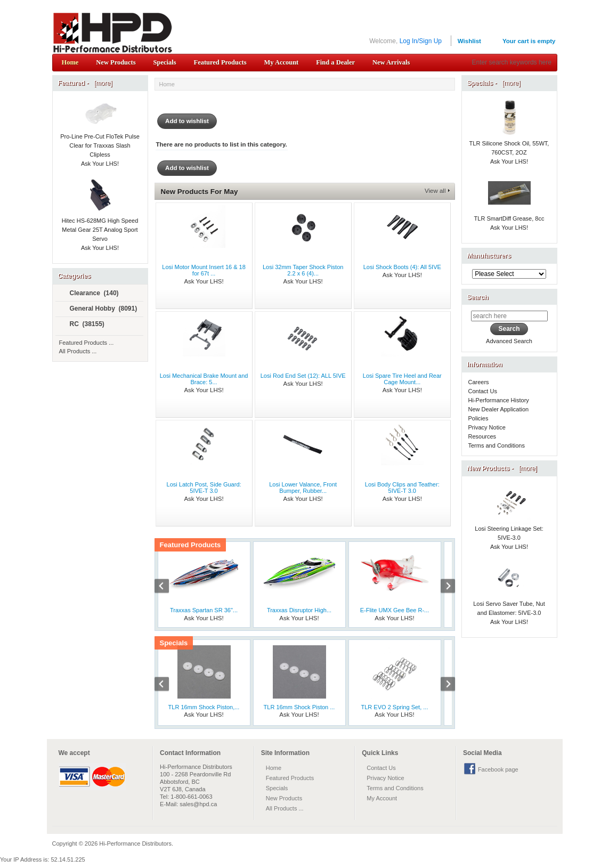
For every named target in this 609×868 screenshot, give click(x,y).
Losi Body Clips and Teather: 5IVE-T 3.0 (402, 488)
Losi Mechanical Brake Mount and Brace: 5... (204, 379)
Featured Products (220, 62)
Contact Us (483, 391)
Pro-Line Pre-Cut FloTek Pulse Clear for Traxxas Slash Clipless (100, 134)
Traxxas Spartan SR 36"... (204, 610)
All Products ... (78, 351)
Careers (479, 382)
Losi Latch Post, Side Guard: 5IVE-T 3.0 (204, 488)
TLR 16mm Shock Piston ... (299, 707)
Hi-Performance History (499, 400)
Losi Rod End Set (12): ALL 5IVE (303, 376)
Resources (482, 436)
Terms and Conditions (497, 445)
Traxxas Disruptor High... (299, 610)
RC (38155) (83, 325)
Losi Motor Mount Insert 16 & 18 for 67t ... (204, 270)
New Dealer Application (499, 409)
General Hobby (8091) (99, 309)
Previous (167, 587)
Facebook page (498, 769)
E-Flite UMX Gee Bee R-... (395, 610)
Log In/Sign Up (421, 41)
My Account (281, 62)
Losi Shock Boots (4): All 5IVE (402, 267)
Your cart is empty (529, 41)
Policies (478, 418)
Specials (165, 62)
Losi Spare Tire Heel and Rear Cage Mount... (402, 379)
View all (435, 191)
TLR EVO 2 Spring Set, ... (395, 707)
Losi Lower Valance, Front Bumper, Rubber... (303, 488)
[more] (101, 83)
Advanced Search (509, 341)
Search (478, 297)
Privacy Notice (487, 427)
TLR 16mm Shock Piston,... (204, 707)
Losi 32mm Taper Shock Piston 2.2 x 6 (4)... (303, 270)
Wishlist (469, 41)
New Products (116, 62)
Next (442, 587)
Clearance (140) (90, 294)
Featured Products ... (87, 343)
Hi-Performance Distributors (135, 843)
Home (70, 62)
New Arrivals (391, 62)
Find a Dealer (335, 62)
